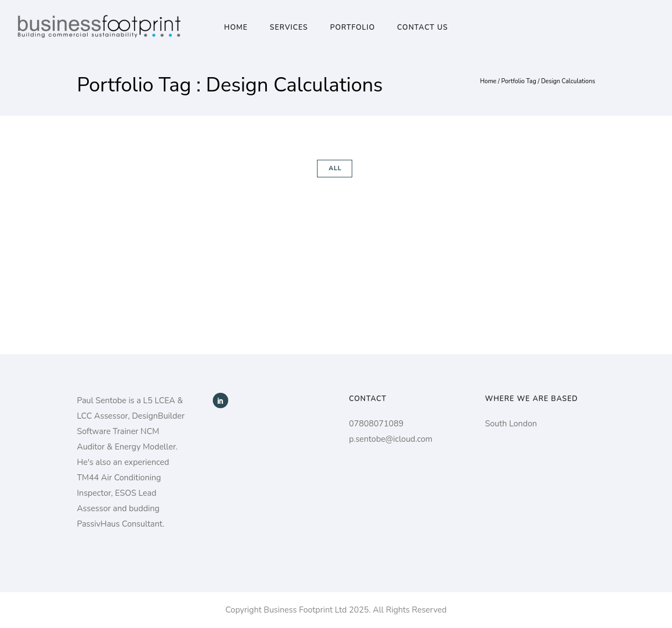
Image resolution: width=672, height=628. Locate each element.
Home (236, 28)
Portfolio (353, 28)
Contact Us (422, 28)
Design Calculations (568, 81)
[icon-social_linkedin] (221, 400)
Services (289, 28)
